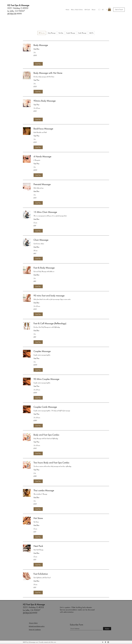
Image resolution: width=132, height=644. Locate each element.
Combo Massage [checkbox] (82, 33)
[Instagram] (108, 642)
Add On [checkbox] (91, 33)
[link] (71, 45)
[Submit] (107, 629)
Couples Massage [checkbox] (71, 33)
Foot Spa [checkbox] (61, 33)
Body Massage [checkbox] (52, 33)
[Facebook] (105, 642)
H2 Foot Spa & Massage (18, 5)
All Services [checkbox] (42, 33)
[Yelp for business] (103, 642)
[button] (119, 10)
